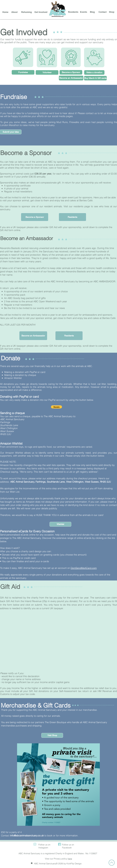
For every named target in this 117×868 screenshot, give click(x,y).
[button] (35, 217)
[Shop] (112, 12)
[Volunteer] (47, 72)
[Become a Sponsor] (71, 72)
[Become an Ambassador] (71, 78)
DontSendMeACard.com (84, 568)
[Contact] (103, 12)
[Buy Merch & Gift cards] (95, 78)
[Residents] (73, 12)
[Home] (5, 12)
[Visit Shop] (52, 735)
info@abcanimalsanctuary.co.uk (27, 835)
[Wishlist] (60, 524)
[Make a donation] (94, 72)
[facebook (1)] (60, 844)
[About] (14, 12)
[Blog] (92, 12)
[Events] (84, 12)
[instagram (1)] (35, 844)
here (70, 859)
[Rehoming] (27, 12)
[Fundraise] (23, 72)
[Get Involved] (41, 12)
